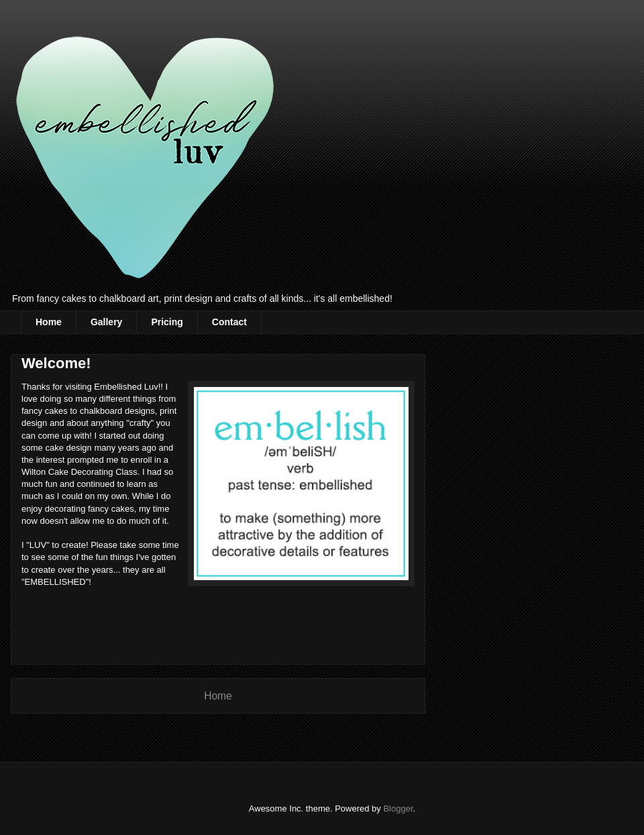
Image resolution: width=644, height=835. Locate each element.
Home (49, 322)
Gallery (106, 322)
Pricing (167, 322)
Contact (229, 322)
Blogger (398, 809)
